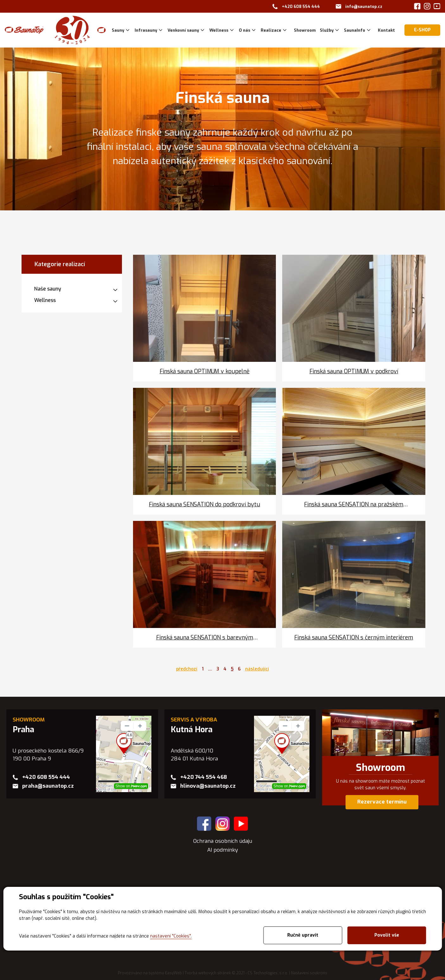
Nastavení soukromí (309, 973)
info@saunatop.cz (364, 6)
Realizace (271, 30)
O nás (245, 30)
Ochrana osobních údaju (223, 841)
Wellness (219, 30)
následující (257, 669)
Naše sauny (48, 289)
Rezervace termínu (382, 802)
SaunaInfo (355, 30)
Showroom (381, 768)
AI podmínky (222, 850)
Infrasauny (146, 30)
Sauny (118, 30)
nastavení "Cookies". (171, 936)
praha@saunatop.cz (48, 786)
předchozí (187, 669)
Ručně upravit (303, 935)
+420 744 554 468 (204, 777)
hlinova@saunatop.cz (208, 786)
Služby (327, 30)
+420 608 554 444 (301, 6)
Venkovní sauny (183, 30)
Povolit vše (387, 935)
